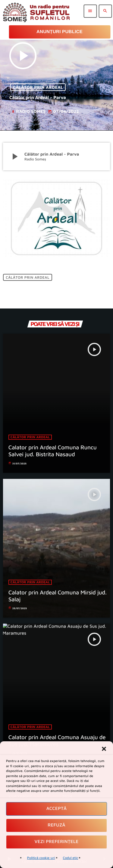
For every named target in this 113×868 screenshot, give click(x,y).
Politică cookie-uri (41, 858)
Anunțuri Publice (60, 32)
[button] (104, 749)
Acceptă (57, 809)
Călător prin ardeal (38, 87)
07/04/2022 (63, 112)
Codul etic (71, 858)
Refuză (56, 825)
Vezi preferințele (57, 842)
